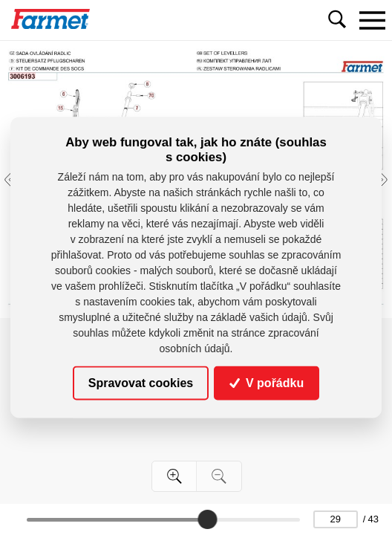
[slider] (207, 519)
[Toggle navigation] (372, 20)
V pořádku (267, 383)
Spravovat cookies (141, 383)
